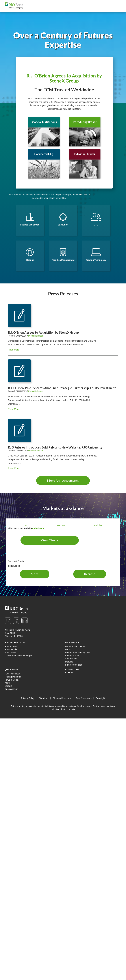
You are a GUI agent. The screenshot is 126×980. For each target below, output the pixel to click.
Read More (14, 350)
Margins (69, 662)
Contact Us (72, 669)
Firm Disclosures (83, 698)
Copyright (100, 698)
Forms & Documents (75, 646)
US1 (25, 525)
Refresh (90, 574)
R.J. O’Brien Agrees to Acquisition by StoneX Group (64, 78)
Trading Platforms (13, 677)
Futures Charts (72, 656)
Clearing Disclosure (62, 698)
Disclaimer (44, 698)
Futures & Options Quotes (78, 653)
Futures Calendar (74, 665)
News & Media (11, 680)
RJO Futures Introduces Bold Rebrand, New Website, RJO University (55, 447)
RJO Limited (10, 653)
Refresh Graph (39, 528)
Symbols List (71, 659)
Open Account (11, 689)
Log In (69, 672)
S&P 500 (61, 525)
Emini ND (99, 525)
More (35, 574)
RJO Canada (11, 649)
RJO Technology (12, 674)
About (7, 683)
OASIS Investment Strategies (19, 656)
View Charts (50, 540)
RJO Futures (11, 646)
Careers (8, 686)
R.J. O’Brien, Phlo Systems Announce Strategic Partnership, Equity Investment (62, 388)
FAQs (68, 649)
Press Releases (36, 336)
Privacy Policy (28, 698)
